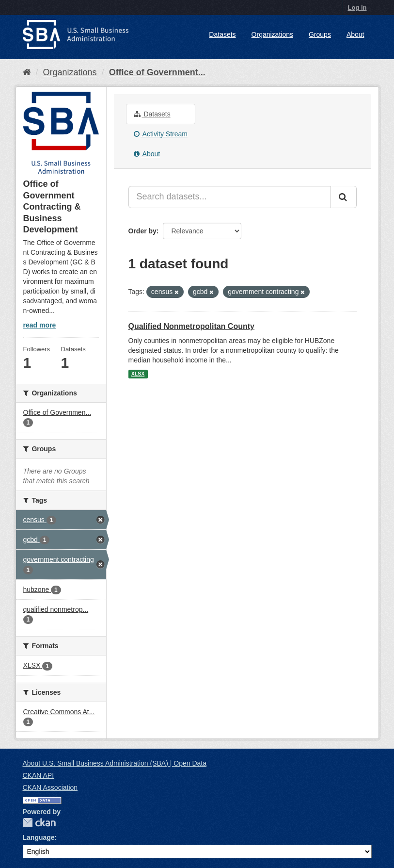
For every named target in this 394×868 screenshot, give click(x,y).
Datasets (222, 34)
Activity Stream (161, 134)
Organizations (272, 34)
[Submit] (344, 197)
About (355, 34)
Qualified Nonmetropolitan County (191, 326)
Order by (142, 231)
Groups (320, 34)
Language (39, 837)
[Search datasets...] (230, 197)
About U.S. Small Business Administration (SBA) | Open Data (115, 763)
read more (40, 325)
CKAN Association (50, 787)
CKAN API (39, 775)
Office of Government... (157, 72)
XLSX (138, 374)
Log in (357, 8)
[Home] (27, 72)
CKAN (39, 823)
